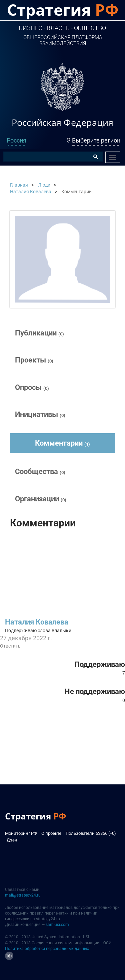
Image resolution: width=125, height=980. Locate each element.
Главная (19, 185)
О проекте (51, 833)
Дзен (12, 840)
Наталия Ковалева (31, 192)
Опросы (32, 387)
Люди (44, 185)
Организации (41, 499)
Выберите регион (96, 140)
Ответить (10, 646)
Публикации (39, 333)
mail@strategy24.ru (23, 895)
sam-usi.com (57, 925)
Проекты (34, 360)
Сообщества (40, 471)
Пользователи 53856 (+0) (91, 833)
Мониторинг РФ (21, 833)
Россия (16, 140)
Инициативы (40, 414)
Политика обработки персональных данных (47, 949)
